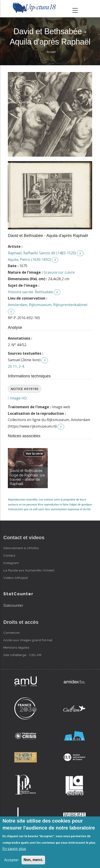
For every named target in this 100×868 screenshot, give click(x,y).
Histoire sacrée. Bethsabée (30, 292)
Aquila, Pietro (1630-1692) (29, 259)
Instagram (11, 563)
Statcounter (13, 605)
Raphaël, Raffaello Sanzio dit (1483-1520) (42, 253)
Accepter (12, 860)
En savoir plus (14, 849)
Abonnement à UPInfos (21, 548)
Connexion (12, 633)
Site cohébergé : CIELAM (22, 655)
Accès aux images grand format (28, 640)
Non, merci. (33, 860)
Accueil (51, 52)
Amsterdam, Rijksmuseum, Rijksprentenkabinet (48, 305)
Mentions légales (16, 647)
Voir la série (34, 454)
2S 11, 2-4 (16, 366)
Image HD (17, 398)
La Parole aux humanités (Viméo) (29, 570)
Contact (9, 555)
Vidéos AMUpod (16, 578)
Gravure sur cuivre (59, 272)
